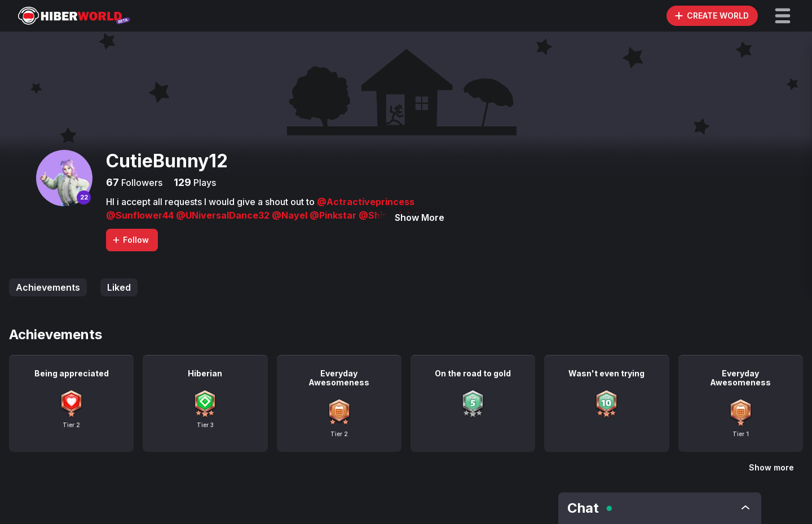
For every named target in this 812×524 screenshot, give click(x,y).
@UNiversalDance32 (224, 215)
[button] (783, 16)
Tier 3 (205, 425)
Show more (771, 467)
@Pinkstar (334, 215)
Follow (130, 240)
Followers (141, 183)
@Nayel (291, 215)
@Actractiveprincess (366, 202)
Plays (204, 183)
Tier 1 (741, 434)
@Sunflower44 (141, 215)
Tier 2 (71, 425)
